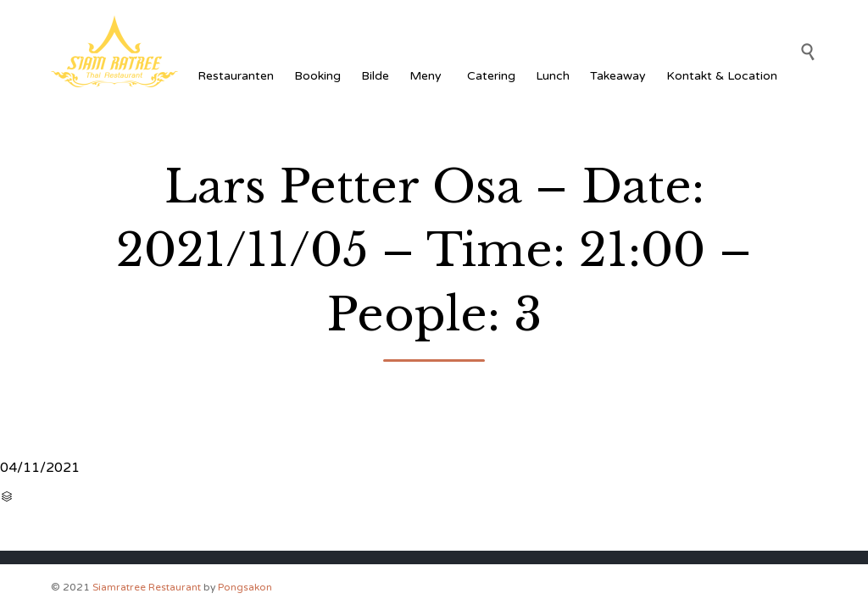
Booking (317, 76)
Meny (428, 76)
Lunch (553, 76)
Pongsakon (245, 587)
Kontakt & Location (722, 76)
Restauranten (236, 76)
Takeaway (618, 76)
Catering (491, 76)
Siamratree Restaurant (147, 587)
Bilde (375, 76)
